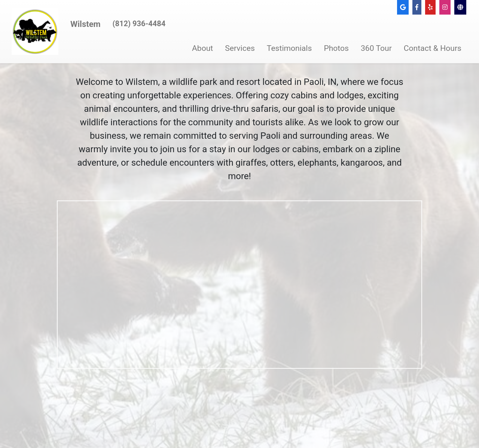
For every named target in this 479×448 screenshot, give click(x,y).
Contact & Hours (433, 48)
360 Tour (376, 48)
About (202, 48)
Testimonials (289, 48)
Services (240, 48)
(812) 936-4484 (139, 24)
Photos (336, 48)
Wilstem (86, 24)
